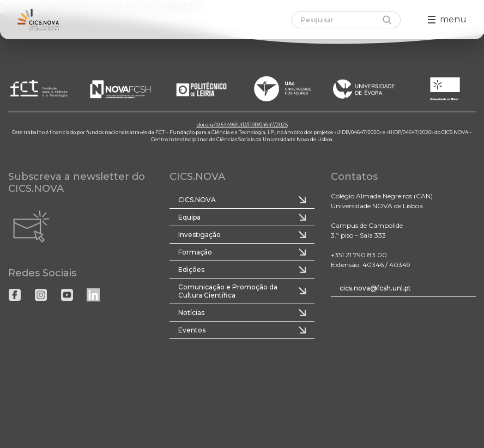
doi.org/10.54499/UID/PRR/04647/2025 (242, 125)
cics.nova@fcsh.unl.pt (375, 288)
